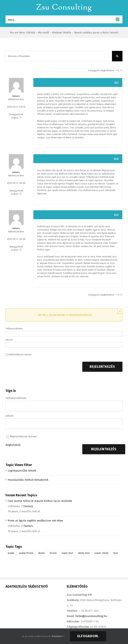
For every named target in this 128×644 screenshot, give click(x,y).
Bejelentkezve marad (20, 354)
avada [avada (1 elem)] (11, 553)
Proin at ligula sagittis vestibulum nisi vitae (35, 521)
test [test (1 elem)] (116, 553)
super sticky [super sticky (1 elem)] (101, 553)
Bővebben (58, 636)
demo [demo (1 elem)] (41, 553)
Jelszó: (9, 340)
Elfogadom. (88, 636)
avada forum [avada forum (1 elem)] (26, 553)
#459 (116, 215)
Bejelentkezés (102, 367)
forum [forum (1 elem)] (53, 553)
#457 (116, 82)
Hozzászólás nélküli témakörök (28, 480)
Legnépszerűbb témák (22, 471)
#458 (116, 159)
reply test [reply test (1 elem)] (67, 553)
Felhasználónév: (14, 329)
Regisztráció (13, 445)
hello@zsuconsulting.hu (91, 616)
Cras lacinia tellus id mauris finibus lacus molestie (40, 501)
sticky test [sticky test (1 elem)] (84, 553)
